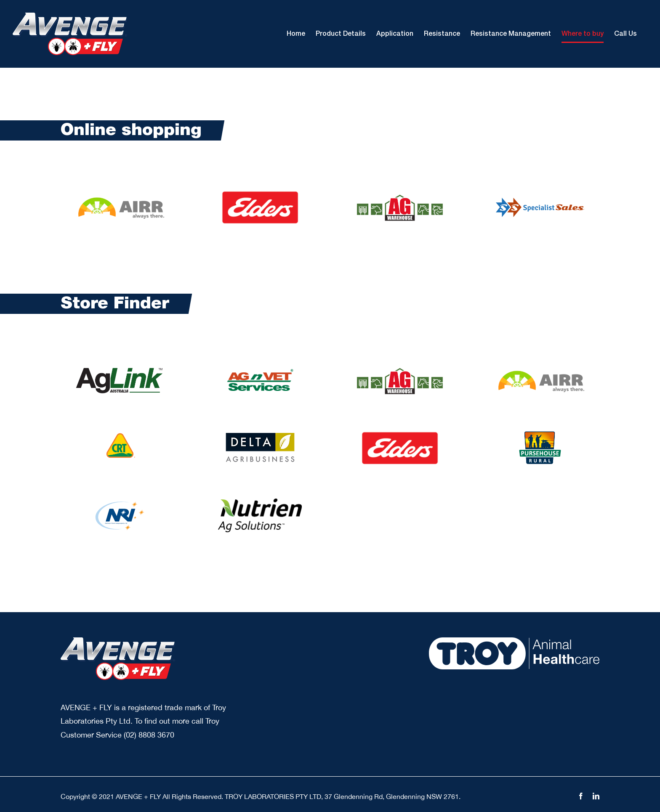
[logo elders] (260, 194)
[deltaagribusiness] (260, 437)
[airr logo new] (120, 200)
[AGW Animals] (400, 196)
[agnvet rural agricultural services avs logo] (260, 368)
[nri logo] (120, 502)
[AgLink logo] (120, 368)
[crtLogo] (120, 435)
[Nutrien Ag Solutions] (260, 502)
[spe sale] (540, 201)
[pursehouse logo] (540, 435)
